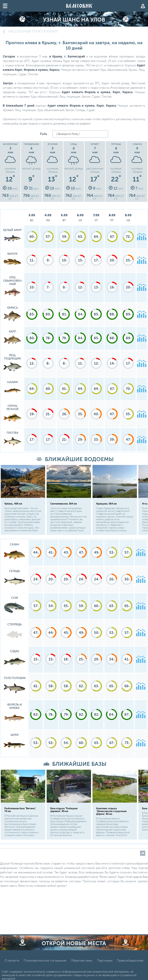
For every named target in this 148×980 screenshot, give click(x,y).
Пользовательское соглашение (45, 963)
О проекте (12, 963)
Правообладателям (130, 963)
